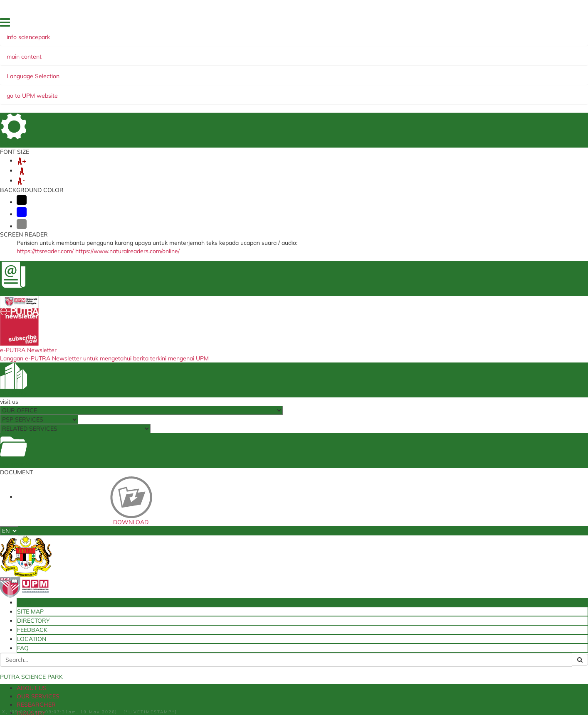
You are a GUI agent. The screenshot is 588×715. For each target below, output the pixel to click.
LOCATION (511, 25)
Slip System (164, 588)
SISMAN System (170, 597)
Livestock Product (480, 346)
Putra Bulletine (367, 572)
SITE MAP (418, 25)
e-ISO (157, 572)
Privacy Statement (173, 690)
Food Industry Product (171, 439)
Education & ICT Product (419, 439)
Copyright (215, 690)
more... (89, 402)
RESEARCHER (163, 72)
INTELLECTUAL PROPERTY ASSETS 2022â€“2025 (123, 80)
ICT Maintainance (370, 597)
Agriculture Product (357, 346)
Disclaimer (77, 690)
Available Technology (375, 563)
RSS (238, 690)
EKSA (333, 72)
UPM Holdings (267, 585)
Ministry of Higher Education (284, 563)
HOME (394, 25)
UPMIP (158, 563)
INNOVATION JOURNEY (237, 80)
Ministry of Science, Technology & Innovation (290, 596)
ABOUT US (68, 72)
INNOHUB (303, 72)
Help (52, 690)
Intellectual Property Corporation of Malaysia (293, 574)
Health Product (233, 346)
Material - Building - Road (295, 439)
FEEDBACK (481, 25)
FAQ (534, 25)
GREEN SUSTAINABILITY (384, 72)
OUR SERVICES (113, 72)
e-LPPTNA (163, 614)
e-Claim (160, 580)
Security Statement (120, 690)
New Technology (109, 346)
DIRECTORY (449, 25)
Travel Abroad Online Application (192, 605)
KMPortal (359, 588)
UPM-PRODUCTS (255, 72)
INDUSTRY (206, 72)
